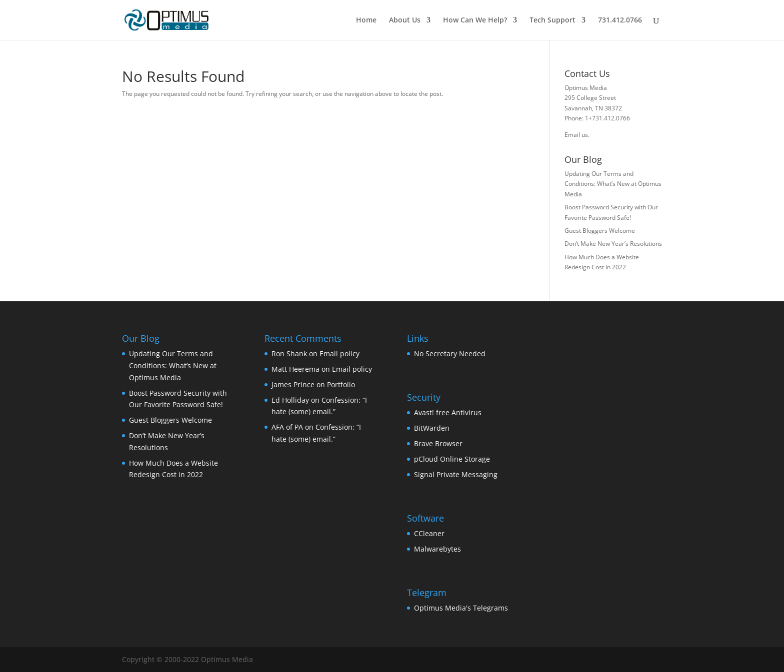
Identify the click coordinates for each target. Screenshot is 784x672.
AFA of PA (287, 427)
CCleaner (429, 533)
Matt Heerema (295, 369)
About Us (405, 20)
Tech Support (552, 20)
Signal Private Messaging (456, 474)
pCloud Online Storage (452, 459)
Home (366, 20)
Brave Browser (438, 443)
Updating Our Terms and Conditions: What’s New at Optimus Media (613, 184)
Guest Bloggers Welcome (600, 231)
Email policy (339, 353)
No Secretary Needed (450, 353)
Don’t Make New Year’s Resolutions (613, 244)
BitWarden (432, 428)
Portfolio (341, 384)
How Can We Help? (475, 20)
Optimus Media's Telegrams (461, 608)
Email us (576, 135)
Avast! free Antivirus (448, 412)
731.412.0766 (620, 20)
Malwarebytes (437, 549)
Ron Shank (289, 353)
